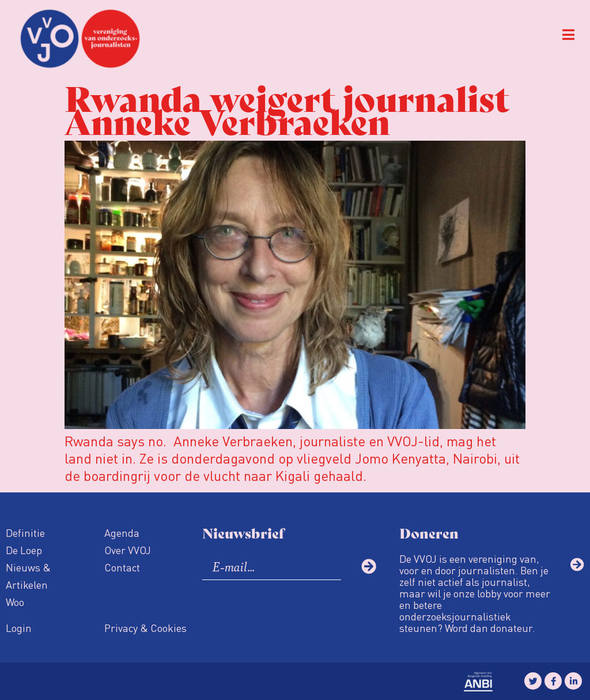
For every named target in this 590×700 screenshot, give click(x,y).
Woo (15, 602)
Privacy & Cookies (145, 628)
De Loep (24, 550)
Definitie (25, 532)
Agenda (122, 532)
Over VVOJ (128, 550)
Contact (122, 567)
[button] (568, 35)
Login (19, 628)
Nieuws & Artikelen (28, 576)
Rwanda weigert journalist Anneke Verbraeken (287, 108)
